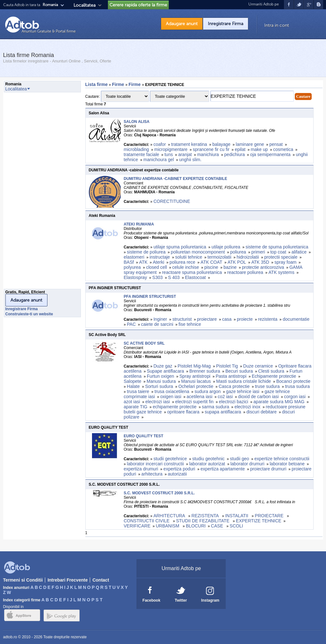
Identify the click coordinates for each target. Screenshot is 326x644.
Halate (133, 386)
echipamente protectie (175, 407)
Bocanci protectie (293, 381)
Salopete (133, 381)
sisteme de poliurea (146, 252)
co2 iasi (225, 397)
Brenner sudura (205, 371)
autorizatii (177, 474)
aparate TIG (136, 407)
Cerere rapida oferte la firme (138, 5)
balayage (221, 144)
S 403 (174, 277)
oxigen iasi (171, 397)
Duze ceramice (258, 366)
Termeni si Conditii (23, 580)
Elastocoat (195, 277)
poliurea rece (182, 262)
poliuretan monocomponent (198, 252)
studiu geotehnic (209, 459)
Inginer (160, 319)
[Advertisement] (29, 192)
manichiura (208, 154)
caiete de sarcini (157, 324)
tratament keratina (189, 144)
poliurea (238, 252)
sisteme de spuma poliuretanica (277, 247)
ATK (143, 262)
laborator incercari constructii (156, 464)
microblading (136, 149)
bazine (230, 267)
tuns (168, 154)
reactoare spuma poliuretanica (192, 272)
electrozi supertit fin (194, 402)
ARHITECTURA (170, 516)
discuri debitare (262, 412)
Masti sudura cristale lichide (244, 381)
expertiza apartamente (223, 469)
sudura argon (208, 391)
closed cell (156, 267)
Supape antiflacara (165, 371)
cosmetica (283, 149)
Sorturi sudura (159, 386)
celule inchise (186, 267)
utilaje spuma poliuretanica (180, 247)
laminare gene (250, 144)
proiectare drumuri (268, 469)
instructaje (160, 257)
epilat (240, 149)
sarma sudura (216, 407)
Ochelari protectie (196, 386)
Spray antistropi (195, 376)
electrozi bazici (234, 402)
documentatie (296, 319)
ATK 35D (260, 262)
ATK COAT (211, 262)
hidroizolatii (248, 257)
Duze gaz (163, 366)
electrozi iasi (158, 402)
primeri (258, 252)
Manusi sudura (161, 381)
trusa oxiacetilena (172, 391)
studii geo (239, 459)
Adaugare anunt (182, 24)
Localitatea (85, 5)
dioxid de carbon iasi (259, 397)
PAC (131, 324)
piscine (211, 267)
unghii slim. (190, 160)
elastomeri (134, 257)
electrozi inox (247, 407)
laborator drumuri (248, 464)
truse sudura (267, 386)
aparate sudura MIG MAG (279, 402)
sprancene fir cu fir (211, 149)
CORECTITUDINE (172, 201)
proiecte (245, 319)
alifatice (299, 252)
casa (227, 319)
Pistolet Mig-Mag (194, 366)
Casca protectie (234, 386)
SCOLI (236, 526)
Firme (119, 84)
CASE (218, 526)
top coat (278, 252)
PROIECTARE (270, 516)
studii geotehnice (170, 459)
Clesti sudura (271, 371)
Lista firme (97, 84)
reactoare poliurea (245, 272)
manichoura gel (159, 160)
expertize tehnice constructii (282, 459)
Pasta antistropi (231, 376)
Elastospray (135, 277)
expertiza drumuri (141, 469)
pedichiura (234, 154)
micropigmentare (171, 149)
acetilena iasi (199, 397)
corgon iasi (295, 397)
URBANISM (168, 526)
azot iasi (132, 402)
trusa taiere (138, 391)
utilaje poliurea (226, 247)
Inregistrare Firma (226, 24)
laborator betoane (287, 464)
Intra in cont (277, 25)
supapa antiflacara (223, 412)
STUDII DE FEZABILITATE (203, 521)
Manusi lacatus (196, 381)
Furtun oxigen (160, 376)
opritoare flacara (183, 412)
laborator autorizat (207, 464)
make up (259, 149)
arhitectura (152, 474)
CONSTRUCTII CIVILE (147, 521)
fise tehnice (190, 324)
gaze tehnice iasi (243, 391)
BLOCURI (196, 526)
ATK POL (237, 262)
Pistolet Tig (227, 366)
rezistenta (268, 319)
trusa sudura (297, 386)
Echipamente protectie (274, 376)
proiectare (207, 319)
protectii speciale (281, 257)
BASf (129, 262)
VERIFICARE (137, 526)
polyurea (132, 267)
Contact (101, 580)
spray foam (285, 262)
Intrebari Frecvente (67, 580)
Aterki (159, 262)
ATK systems (281, 272)
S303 (157, 277)
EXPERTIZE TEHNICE (259, 521)
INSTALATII (237, 516)
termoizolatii (220, 257)
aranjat (185, 154)
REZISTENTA (206, 516)
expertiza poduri (179, 469)
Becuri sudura (239, 371)
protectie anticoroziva (263, 267)
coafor (160, 144)
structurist (182, 319)
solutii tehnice (189, 257)
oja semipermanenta (270, 154)
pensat (276, 144)
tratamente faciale (142, 154)
